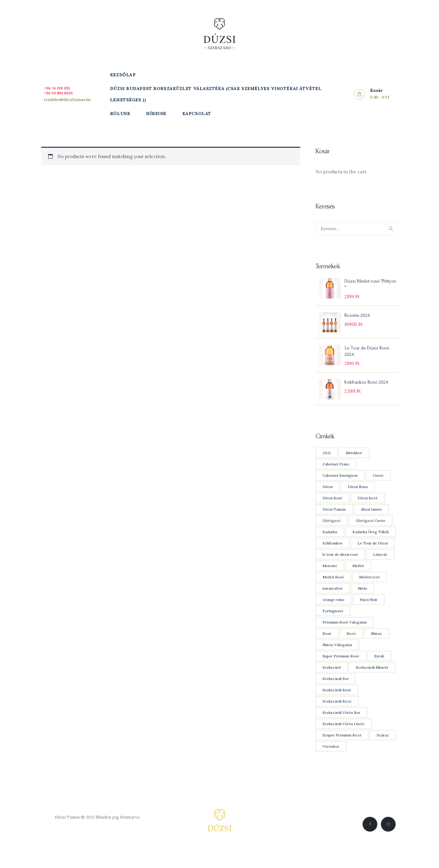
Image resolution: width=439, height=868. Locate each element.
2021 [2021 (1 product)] (327, 459)
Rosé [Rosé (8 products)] (327, 639)
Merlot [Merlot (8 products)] (358, 571)
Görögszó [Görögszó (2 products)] (332, 526)
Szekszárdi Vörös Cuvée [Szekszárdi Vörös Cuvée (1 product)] (344, 730)
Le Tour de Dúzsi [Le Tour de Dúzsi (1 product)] (373, 549)
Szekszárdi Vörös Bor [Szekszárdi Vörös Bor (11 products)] (341, 718)
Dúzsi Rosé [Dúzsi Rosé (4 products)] (332, 504)
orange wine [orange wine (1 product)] (334, 605)
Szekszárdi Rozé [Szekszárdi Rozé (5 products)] (337, 707)
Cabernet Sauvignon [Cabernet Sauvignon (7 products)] (340, 481)
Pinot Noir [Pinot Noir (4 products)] (369, 605)
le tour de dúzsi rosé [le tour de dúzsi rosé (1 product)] (340, 560)
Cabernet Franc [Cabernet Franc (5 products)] (336, 470)
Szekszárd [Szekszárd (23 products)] (332, 673)
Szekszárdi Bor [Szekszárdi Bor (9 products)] (336, 684)
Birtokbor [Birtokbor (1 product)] (354, 459)
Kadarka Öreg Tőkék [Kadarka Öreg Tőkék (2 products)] (371, 538)
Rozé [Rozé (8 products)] (351, 639)
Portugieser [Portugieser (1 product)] (333, 617)
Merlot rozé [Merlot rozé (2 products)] (369, 583)
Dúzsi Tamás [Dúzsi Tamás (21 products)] (334, 515)
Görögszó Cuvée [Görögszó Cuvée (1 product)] (371, 526)
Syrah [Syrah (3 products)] (379, 662)
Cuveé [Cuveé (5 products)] (378, 481)
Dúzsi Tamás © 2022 (75, 823)
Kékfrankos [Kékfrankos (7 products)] (332, 549)
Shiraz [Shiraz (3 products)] (377, 639)
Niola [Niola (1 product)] (362, 594)
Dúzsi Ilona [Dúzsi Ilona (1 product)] (358, 492)
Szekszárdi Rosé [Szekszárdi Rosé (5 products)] (337, 696)
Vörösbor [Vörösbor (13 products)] (331, 752)
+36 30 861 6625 (61, 93)
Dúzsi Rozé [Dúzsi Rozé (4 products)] (368, 504)
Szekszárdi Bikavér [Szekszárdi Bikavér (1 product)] (372, 673)
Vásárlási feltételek (98, 838)
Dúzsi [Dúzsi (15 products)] (328, 492)
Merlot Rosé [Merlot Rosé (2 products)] (333, 583)
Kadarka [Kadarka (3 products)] (330, 538)
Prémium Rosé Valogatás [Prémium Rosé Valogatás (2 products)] (345, 628)
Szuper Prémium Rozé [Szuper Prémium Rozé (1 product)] (342, 741)
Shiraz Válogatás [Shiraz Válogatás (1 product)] (337, 651)
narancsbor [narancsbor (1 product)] (333, 594)
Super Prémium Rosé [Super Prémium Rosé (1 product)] (341, 662)
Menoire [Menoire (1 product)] (330, 571)
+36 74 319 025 (59, 88)
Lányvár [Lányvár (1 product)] (380, 560)
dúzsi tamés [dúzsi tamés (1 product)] (371, 515)
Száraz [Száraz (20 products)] (383, 741)
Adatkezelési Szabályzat (98, 830)
